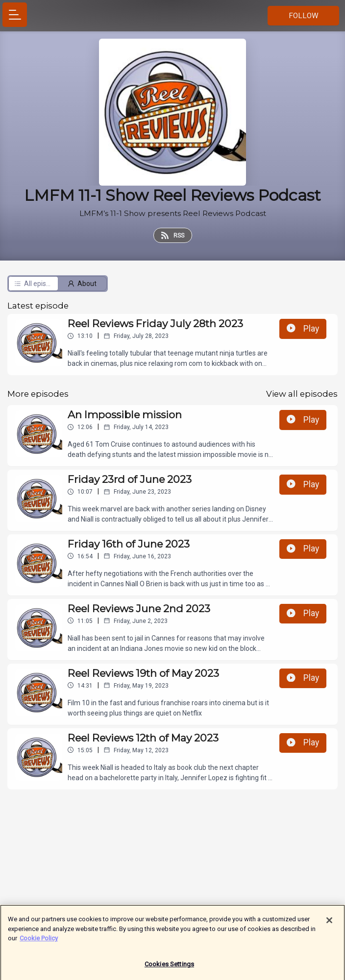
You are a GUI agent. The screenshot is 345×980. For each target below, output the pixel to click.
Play (303, 329)
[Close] (329, 924)
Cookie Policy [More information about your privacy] (39, 942)
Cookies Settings (169, 968)
